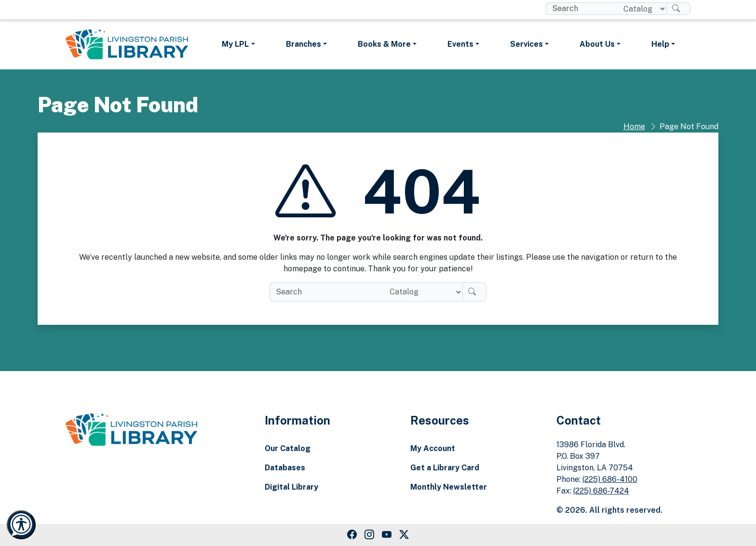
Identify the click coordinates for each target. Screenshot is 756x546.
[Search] (678, 9)
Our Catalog (288, 448)
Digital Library (291, 487)
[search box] (581, 9)
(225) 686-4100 (610, 479)
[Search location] (641, 9)
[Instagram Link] (369, 535)
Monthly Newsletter (449, 487)
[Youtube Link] (387, 535)
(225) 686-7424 (601, 491)
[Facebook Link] (352, 535)
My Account (433, 448)
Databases (285, 468)
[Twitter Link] (404, 535)
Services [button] (526, 44)
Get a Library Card (445, 468)
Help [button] (660, 44)
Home (634, 127)
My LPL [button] (235, 44)
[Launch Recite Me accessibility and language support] (21, 525)
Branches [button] (304, 44)
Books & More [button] (384, 44)
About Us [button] (597, 44)
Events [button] (460, 44)
